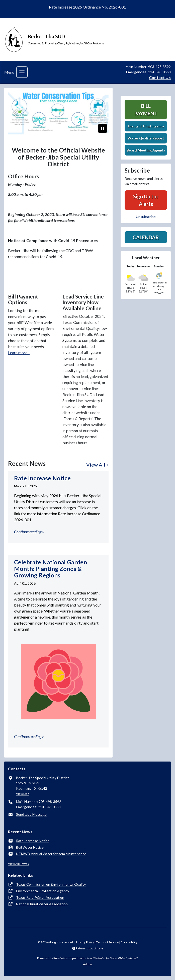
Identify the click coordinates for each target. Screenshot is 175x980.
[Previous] (16, 113)
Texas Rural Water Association (40, 897)
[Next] (101, 113)
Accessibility (129, 942)
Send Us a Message (31, 814)
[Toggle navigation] (22, 72)
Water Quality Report (146, 138)
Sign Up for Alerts (146, 200)
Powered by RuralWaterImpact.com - (88, 958)
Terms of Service (107, 942)
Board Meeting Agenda (146, 150)
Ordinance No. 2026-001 (104, 7)
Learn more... (19, 353)
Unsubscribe (146, 217)
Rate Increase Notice (33, 841)
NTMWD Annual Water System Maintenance (51, 854)
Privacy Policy (85, 942)
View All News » (19, 864)
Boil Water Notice (30, 847)
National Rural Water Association (42, 904)
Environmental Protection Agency (43, 891)
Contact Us (160, 77)
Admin (87, 964)
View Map (23, 794)
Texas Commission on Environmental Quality (51, 884)
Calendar (146, 237)
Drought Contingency (146, 126)
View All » (97, 465)
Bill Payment (146, 110)
